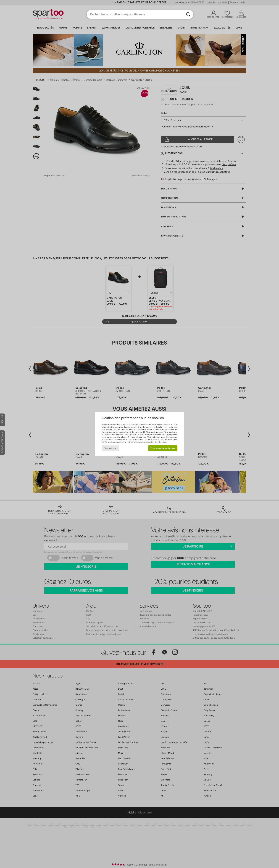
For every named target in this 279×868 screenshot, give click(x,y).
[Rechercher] (188, 14)
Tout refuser (110, 448)
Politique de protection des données (149, 442)
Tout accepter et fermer (163, 448)
